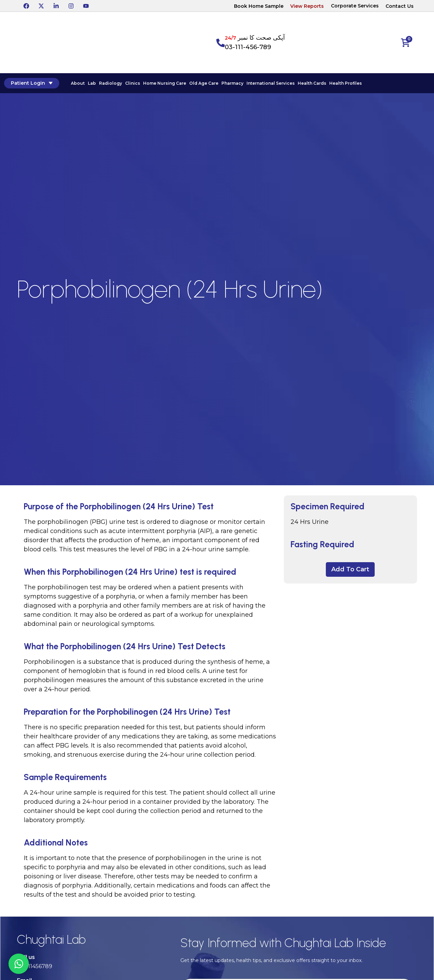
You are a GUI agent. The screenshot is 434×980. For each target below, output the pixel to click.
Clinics (132, 84)
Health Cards (311, 84)
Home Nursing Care (164, 84)
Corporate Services (355, 6)
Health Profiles (345, 84)
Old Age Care (203, 84)
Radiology (110, 84)
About (77, 84)
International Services (270, 84)
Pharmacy (232, 84)
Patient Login (31, 83)
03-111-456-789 (248, 47)
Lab (91, 84)
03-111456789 (35, 967)
